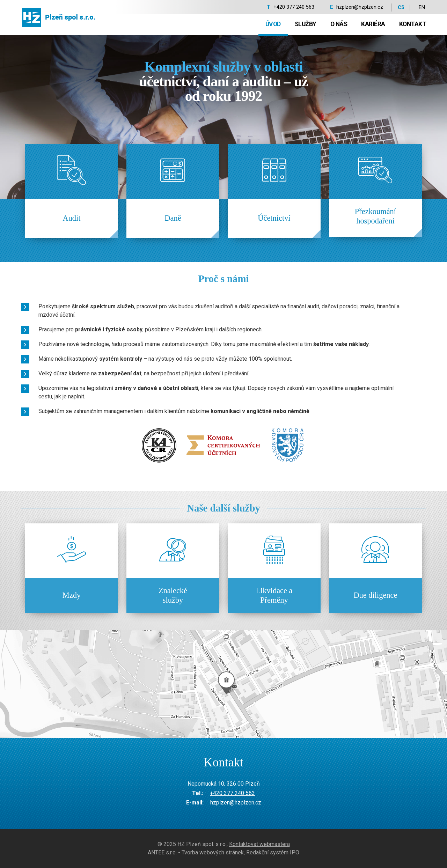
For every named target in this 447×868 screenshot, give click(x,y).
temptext (223, 684)
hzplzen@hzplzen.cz (360, 7)
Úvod (273, 24)
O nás (339, 24)
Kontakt (413, 24)
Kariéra (373, 24)
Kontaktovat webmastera (259, 844)
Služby (306, 24)
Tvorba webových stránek (213, 852)
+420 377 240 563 (294, 7)
